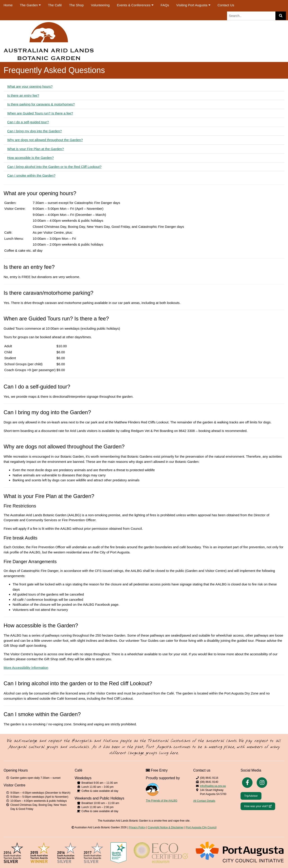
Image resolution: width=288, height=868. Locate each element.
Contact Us (226, 5)
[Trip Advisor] (251, 796)
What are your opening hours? (30, 86)
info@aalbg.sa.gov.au (213, 786)
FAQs (165, 5)
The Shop (76, 5)
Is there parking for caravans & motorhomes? (41, 104)
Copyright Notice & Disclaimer (166, 827)
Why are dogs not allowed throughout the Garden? (45, 140)
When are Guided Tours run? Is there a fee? (40, 113)
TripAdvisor (251, 796)
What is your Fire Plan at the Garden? (36, 149)
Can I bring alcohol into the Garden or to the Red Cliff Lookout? (54, 167)
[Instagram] (262, 782)
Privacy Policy (137, 827)
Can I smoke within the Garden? (31, 175)
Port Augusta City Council (201, 827)
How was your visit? (260, 806)
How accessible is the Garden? (30, 158)
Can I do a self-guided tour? (28, 122)
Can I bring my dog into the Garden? (35, 131)
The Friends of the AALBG (162, 801)
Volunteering (100, 5)
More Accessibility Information (26, 668)
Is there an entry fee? (23, 95)
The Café (55, 5)
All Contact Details (204, 801)
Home (8, 5)
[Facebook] (247, 782)
